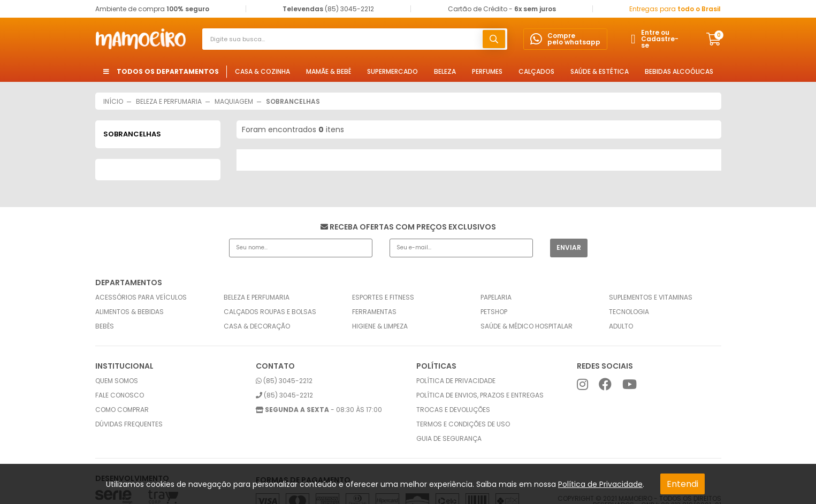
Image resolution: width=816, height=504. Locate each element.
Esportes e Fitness (383, 297)
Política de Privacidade (600, 484)
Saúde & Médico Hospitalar (527, 326)
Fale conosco (120, 395)
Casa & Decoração (257, 326)
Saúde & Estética (600, 71)
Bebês (105, 326)
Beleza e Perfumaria (257, 297)
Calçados (536, 71)
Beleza (445, 71)
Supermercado (392, 71)
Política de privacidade (456, 381)
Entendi (682, 484)
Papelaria (496, 297)
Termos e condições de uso (463, 424)
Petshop (494, 312)
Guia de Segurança (449, 439)
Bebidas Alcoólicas (679, 71)
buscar (494, 39)
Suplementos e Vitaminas (651, 297)
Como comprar (122, 410)
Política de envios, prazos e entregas (480, 395)
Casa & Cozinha (262, 71)
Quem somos (117, 381)
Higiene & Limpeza (380, 326)
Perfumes (487, 71)
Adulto (621, 326)
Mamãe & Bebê (329, 71)
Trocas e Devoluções (453, 410)
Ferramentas (374, 312)
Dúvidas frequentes (129, 424)
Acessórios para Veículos (141, 297)
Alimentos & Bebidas (129, 312)
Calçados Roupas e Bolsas (270, 312)
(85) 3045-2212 (284, 381)
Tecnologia (629, 312)
